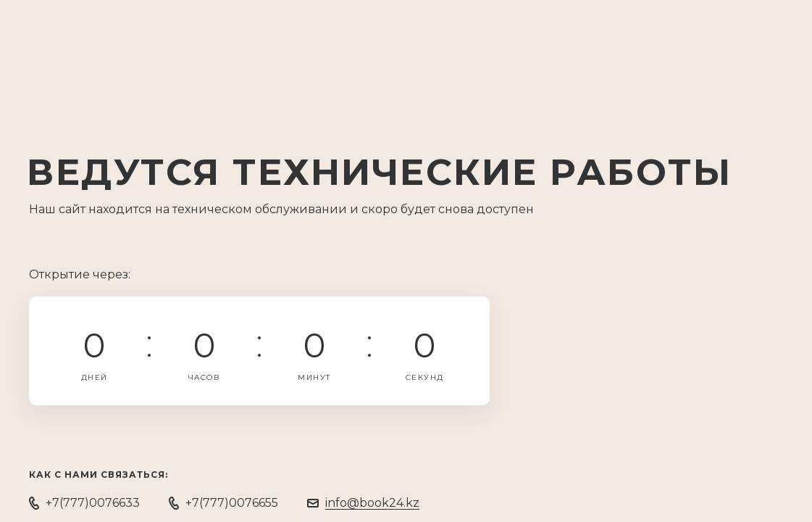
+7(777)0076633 (93, 503)
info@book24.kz (372, 503)
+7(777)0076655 (232, 503)
